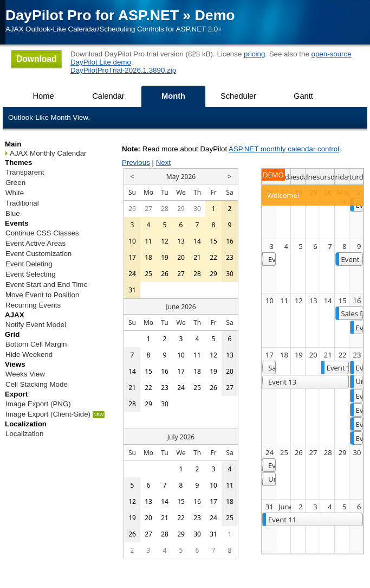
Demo (215, 15)
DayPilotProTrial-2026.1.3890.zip (123, 70)
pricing (254, 54)
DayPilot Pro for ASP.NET (92, 15)
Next (163, 162)
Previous (136, 162)
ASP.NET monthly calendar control (284, 149)
